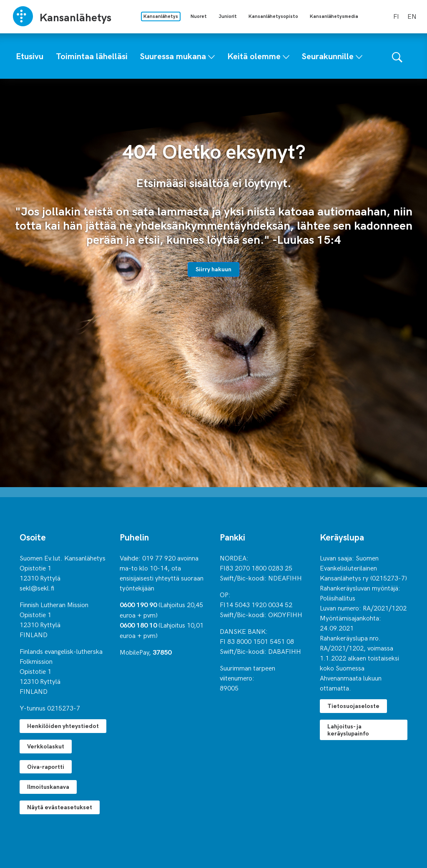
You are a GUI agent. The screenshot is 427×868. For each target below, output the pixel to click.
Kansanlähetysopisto (273, 16)
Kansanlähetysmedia (334, 16)
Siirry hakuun (213, 269)
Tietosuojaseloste (353, 706)
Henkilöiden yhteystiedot (63, 726)
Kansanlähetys (161, 16)
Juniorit (228, 16)
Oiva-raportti (46, 767)
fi (396, 16)
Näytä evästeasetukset (60, 807)
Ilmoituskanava (48, 787)
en (412, 16)
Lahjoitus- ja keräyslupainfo (348, 730)
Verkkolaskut (46, 746)
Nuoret (199, 16)
